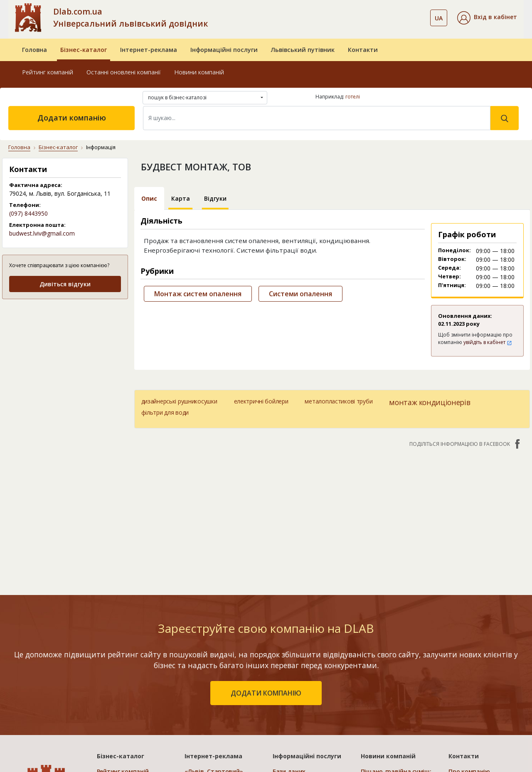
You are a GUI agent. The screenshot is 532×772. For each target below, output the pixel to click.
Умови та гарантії (475, 691)
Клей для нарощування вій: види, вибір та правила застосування (395, 731)
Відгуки (215, 198)
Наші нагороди (470, 679)
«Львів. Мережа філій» (217, 667)
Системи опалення (300, 294)
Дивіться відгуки (65, 284)
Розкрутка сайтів (298, 715)
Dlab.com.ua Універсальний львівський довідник (131, 17)
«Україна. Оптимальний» (221, 691)
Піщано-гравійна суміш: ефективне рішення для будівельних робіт (396, 664)
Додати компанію (72, 118)
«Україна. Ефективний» (219, 679)
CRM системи (292, 679)
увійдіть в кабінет (488, 342)
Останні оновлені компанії (124, 72)
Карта (181, 198)
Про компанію (469, 655)
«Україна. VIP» (205, 703)
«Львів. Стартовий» (214, 655)
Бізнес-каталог (84, 50)
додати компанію (266, 577)
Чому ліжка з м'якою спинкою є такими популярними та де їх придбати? (393, 698)
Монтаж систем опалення (198, 294)
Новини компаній (199, 72)
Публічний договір (476, 667)
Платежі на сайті (474, 715)
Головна (34, 50)
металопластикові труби (339, 401)
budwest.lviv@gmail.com (42, 233)
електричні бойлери (261, 401)
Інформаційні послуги (224, 50)
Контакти (363, 50)
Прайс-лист (465, 703)
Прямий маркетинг (300, 691)
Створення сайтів (299, 703)
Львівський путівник (303, 50)
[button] (487, 18)
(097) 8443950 (28, 213)
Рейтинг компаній (48, 72)
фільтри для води (165, 412)
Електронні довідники (305, 667)
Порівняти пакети (211, 715)
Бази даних (289, 655)
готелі (353, 97)
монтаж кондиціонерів (430, 402)
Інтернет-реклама (149, 50)
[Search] (317, 118)
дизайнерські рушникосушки (179, 401)
